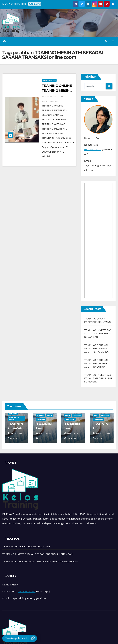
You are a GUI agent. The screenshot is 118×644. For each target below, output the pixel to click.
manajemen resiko (14, 419)
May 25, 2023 (52, 97)
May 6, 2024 (16, 434)
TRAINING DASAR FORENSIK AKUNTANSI (27, 547)
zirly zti (13, 439)
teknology (70, 420)
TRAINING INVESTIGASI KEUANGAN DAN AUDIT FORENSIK (98, 379)
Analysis (41, 416)
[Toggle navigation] (113, 41)
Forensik (41, 420)
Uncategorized (49, 81)
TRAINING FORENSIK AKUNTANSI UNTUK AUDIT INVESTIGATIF (97, 364)
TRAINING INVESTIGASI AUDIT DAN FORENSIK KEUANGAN (98, 334)
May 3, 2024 (45, 434)
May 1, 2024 (73, 434)
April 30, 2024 (103, 434)
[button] (106, 41)
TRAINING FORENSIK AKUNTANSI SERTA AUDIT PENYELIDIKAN (97, 349)
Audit (50, 416)
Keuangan (13, 414)
